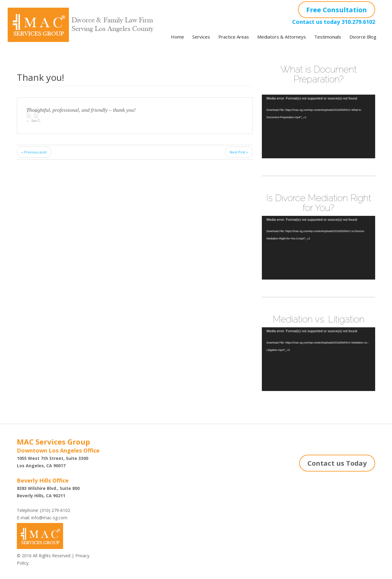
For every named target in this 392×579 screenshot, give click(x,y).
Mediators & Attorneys (282, 37)
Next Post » (239, 152)
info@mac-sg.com (49, 518)
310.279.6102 (358, 22)
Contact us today (316, 22)
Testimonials (328, 37)
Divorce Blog (363, 37)
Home (177, 37)
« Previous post (34, 152)
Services (201, 37)
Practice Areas (234, 37)
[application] (318, 126)
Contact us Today (337, 463)
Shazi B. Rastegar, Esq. (136, 467)
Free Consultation (337, 9)
